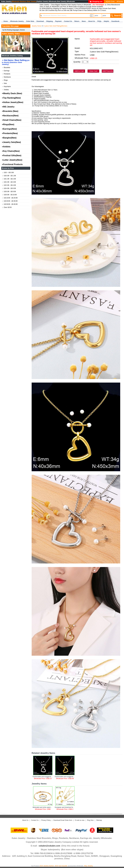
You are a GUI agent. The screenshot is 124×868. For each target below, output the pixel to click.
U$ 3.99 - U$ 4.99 (9, 185)
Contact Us (35, 820)
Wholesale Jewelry (17, 21)
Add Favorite (108, 71)
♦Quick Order (110, 2)
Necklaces (6, 77)
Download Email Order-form (63, 820)
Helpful (106, 21)
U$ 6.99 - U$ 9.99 (9, 192)
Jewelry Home (36, 26)
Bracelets (6, 68)
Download (40, 21)
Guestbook (115, 21)
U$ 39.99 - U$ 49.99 (10, 204)
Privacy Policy (46, 820)
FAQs (99, 21)
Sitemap (99, 820)
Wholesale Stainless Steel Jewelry (24, 2)
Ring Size (90, 820)
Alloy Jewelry (88, 866)
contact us (68, 21)
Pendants (6, 74)
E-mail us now (80, 820)
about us (92, 21)
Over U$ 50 (7, 207)
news (84, 21)
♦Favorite (120, 2)
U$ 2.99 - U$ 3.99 (9, 182)
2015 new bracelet (61, 866)
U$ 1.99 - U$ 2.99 (9, 179)
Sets (4, 83)
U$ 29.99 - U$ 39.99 (10, 201)
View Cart (93, 71)
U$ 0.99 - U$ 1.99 (9, 176)
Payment (58, 21)
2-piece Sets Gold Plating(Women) (56, 26)
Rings (5, 80)
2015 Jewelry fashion (47, 866)
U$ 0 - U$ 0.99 (8, 173)
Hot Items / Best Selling (16, 62)
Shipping (49, 21)
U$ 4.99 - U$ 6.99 (9, 188)
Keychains (6, 87)
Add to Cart (79, 71)
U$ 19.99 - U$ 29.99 (10, 198)
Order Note (30, 21)
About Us (25, 820)
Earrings (6, 71)
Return (77, 21)
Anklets (5, 90)
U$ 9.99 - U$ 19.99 (9, 195)
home (6, 21)
